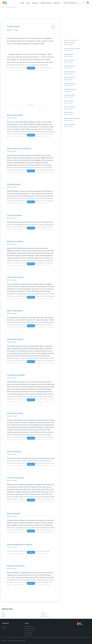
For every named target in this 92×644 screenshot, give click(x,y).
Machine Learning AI (46, 3)
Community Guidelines (31, 629)
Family (3, 616)
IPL (3, 7)
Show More (31, 68)
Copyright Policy (29, 626)
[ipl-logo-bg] (5, 2)
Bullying (4, 614)
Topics (29, 3)
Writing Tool (36, 3)
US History (56, 3)
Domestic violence (45, 616)
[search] (84, 3)
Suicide (43, 613)
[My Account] (88, 3)
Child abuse (44, 614)
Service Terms (29, 635)
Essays (23, 3)
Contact (4, 629)
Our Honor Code (29, 631)
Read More (31, 135)
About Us (5, 626)
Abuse (3, 613)
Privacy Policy (28, 633)
